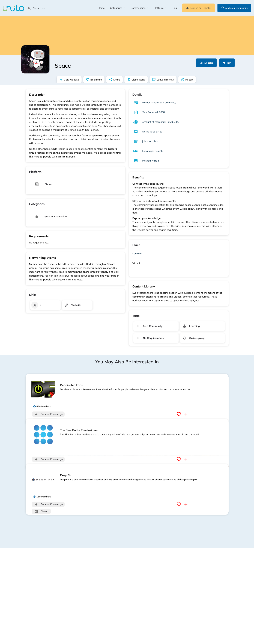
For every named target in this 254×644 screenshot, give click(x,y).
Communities (138, 8)
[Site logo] (14, 8)
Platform (159, 8)
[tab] (179, 254)
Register (207, 8)
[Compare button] (186, 414)
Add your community (234, 8)
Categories (116, 8)
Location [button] (137, 253)
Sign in (194, 8)
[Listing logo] (35, 59)
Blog (174, 8)
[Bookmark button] (179, 414)
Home (101, 8)
